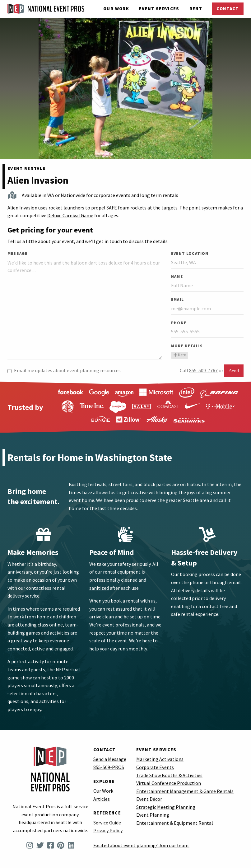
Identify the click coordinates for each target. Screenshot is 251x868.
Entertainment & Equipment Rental (175, 823)
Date (180, 355)
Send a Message (110, 759)
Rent (196, 9)
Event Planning (153, 815)
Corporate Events (155, 767)
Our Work (116, 9)
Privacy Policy (108, 830)
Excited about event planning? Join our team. (141, 845)
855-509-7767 (203, 370)
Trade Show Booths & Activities (169, 775)
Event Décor (149, 799)
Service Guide (107, 823)
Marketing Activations (160, 759)
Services (159, 9)
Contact (228, 9)
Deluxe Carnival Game (70, 215)
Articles (102, 799)
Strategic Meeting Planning (166, 807)
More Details (187, 346)
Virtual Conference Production (169, 783)
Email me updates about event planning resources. (65, 370)
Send (234, 371)
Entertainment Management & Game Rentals (185, 791)
